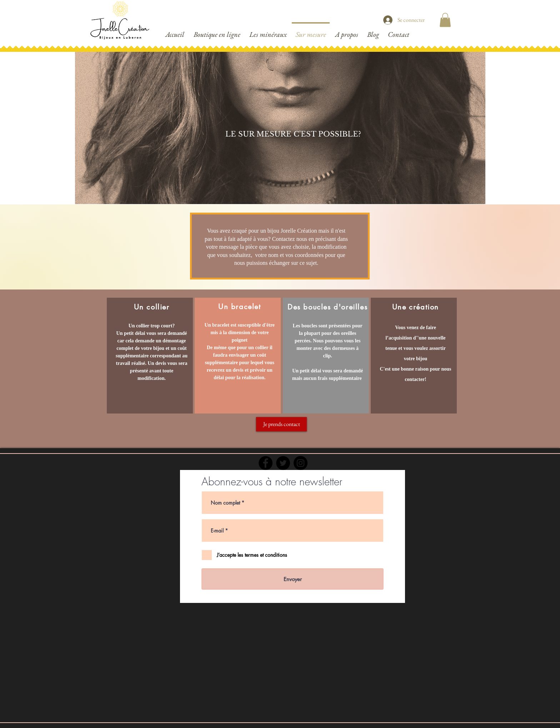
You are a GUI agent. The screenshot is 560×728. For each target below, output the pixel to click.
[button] (445, 20)
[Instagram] (301, 463)
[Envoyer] (292, 579)
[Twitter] (283, 463)
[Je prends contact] (281, 424)
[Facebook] (266, 463)
